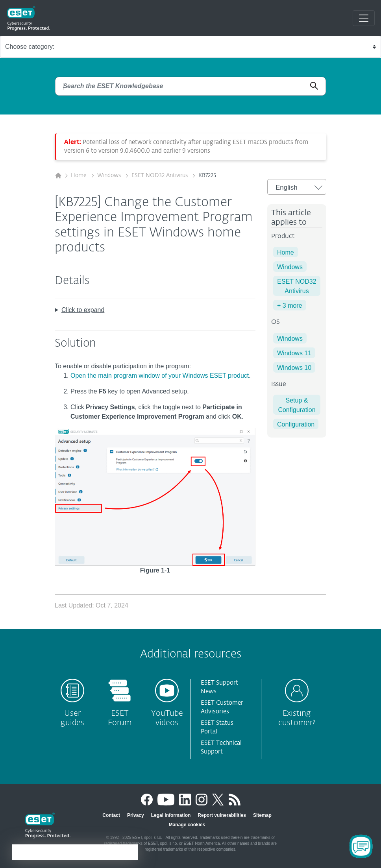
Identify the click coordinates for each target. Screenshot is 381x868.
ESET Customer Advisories (222, 707)
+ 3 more (290, 306)
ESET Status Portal (217, 728)
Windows (110, 175)
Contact (111, 815)
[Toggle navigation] (364, 18)
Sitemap (262, 815)
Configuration (296, 424)
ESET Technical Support (221, 748)
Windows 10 (294, 368)
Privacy (136, 815)
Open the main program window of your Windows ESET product (160, 376)
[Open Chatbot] (361, 846)
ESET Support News (219, 687)
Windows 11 (294, 353)
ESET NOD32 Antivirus (160, 175)
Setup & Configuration (297, 405)
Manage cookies (187, 825)
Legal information (171, 815)
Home (80, 175)
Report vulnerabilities (222, 815)
